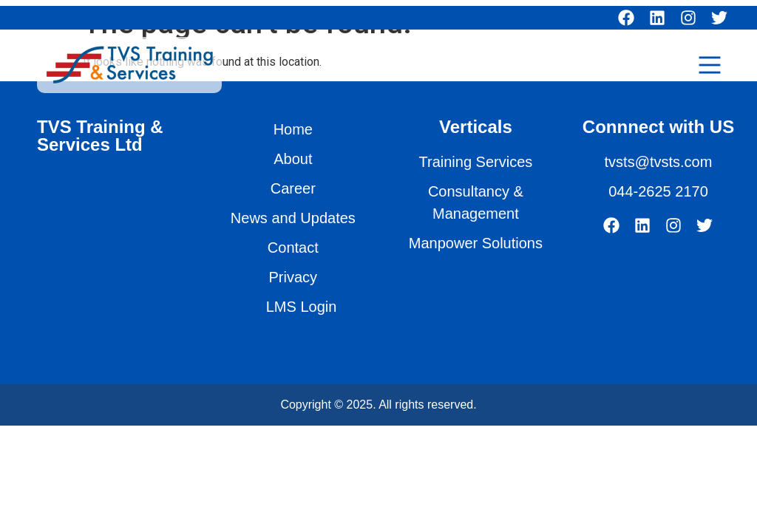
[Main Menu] (710, 65)
